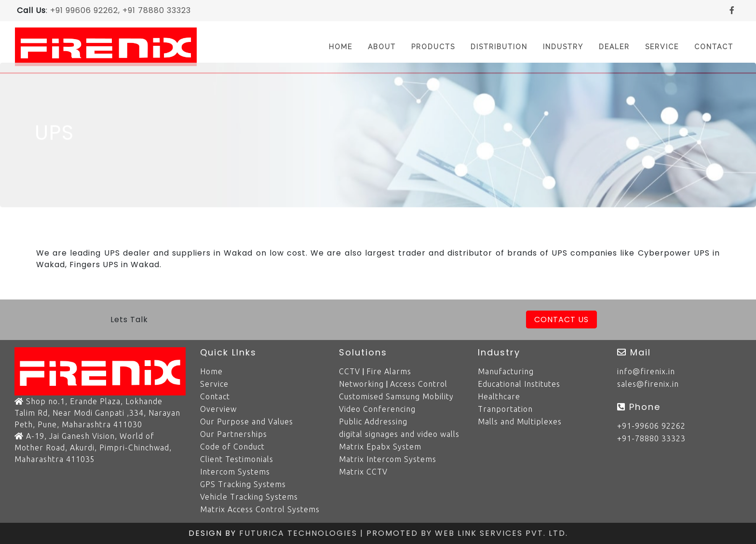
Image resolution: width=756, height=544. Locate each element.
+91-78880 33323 (651, 438)
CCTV (350, 371)
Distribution (499, 47)
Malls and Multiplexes (520, 422)
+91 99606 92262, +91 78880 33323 (121, 10)
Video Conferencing (377, 409)
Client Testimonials (237, 459)
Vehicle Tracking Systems (249, 497)
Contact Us (561, 320)
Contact (714, 47)
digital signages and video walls (399, 434)
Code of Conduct (232, 447)
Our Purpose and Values (247, 422)
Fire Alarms (389, 371)
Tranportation (505, 409)
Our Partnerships (234, 434)
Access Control (419, 384)
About (382, 47)
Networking (361, 384)
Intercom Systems (235, 472)
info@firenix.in (646, 371)
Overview (218, 409)
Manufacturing (506, 371)
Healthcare (499, 396)
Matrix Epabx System (380, 447)
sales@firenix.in (648, 384)
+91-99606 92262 (651, 426)
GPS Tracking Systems (243, 484)
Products (433, 47)
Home (344, 46)
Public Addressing (373, 422)
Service (662, 47)
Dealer (614, 47)
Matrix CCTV (363, 472)
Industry (563, 47)
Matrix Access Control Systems (260, 509)
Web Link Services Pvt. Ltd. (501, 533)
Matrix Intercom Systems (388, 459)
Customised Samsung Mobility (396, 396)
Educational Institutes (519, 384)
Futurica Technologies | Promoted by (337, 533)
